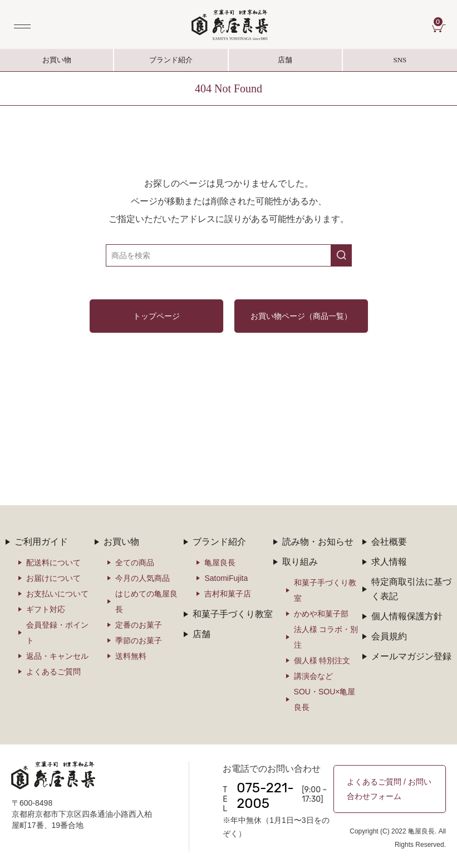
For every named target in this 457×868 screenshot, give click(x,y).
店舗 (285, 60)
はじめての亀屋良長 (146, 601)
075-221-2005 (265, 796)
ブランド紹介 (171, 63)
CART (440, 22)
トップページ (156, 316)
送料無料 (131, 656)
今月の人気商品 (142, 578)
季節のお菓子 (139, 640)
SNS (400, 63)
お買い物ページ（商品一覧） (301, 316)
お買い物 (57, 60)
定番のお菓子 (139, 625)
